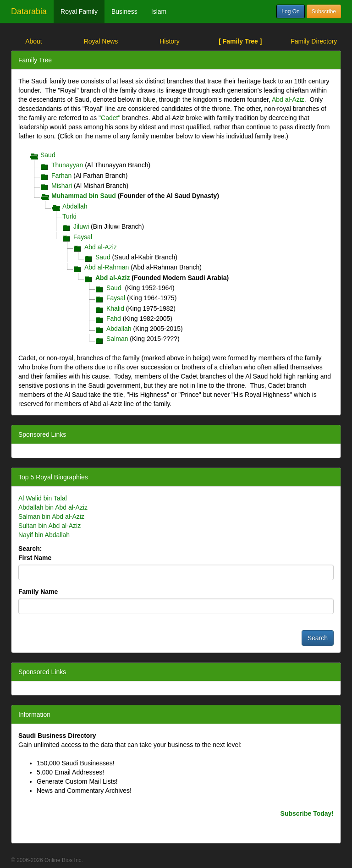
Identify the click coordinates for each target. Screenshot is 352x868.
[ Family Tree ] (240, 41)
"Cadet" (109, 118)
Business (124, 11)
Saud (48, 155)
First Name (35, 558)
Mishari (62, 186)
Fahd (114, 319)
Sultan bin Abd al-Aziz (49, 526)
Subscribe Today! (307, 813)
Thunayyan (67, 165)
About (34, 41)
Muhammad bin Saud (84, 196)
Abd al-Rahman (107, 267)
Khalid (115, 308)
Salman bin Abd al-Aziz (51, 516)
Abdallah (75, 206)
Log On (290, 11)
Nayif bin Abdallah (44, 535)
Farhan (61, 176)
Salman (117, 339)
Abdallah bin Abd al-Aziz (53, 507)
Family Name (38, 592)
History (170, 41)
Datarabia (29, 11)
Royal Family (79, 11)
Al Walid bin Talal (43, 498)
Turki (69, 216)
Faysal (83, 237)
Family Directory (314, 41)
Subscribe (324, 11)
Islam (159, 11)
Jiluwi (81, 226)
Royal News (101, 41)
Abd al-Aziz (288, 99)
